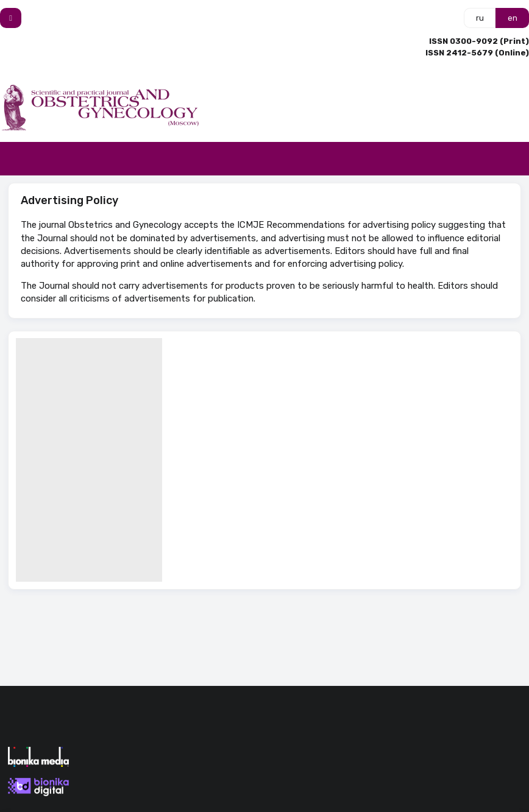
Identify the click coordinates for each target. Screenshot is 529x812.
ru (480, 18)
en (513, 18)
